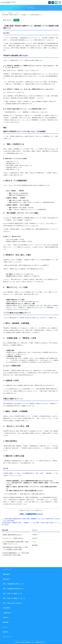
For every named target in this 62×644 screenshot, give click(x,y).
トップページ (7, 570)
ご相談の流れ (7, 613)
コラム (17, 13)
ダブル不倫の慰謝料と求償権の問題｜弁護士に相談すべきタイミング (15, 543)
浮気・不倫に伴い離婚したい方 (13, 594)
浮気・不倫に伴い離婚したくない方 (14, 598)
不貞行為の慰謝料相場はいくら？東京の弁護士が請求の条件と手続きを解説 (15, 554)
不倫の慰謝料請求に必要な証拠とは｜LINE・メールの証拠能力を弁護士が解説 (16, 548)
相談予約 (6, 632)
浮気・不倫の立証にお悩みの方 (13, 603)
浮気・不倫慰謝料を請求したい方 (13, 584)
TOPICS (10, 13)
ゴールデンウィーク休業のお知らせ (13, 538)
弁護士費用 (6, 608)
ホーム (3, 13)
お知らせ (35, 538)
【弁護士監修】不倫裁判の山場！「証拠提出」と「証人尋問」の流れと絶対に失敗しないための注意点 (30, 524)
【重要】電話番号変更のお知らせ (12, 535)
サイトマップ (7, 637)
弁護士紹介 (6, 579)
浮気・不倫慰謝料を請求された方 (13, 589)
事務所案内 (6, 574)
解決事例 (35, 545)
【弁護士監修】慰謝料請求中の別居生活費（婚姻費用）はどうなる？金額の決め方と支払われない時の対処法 (32, 520)
